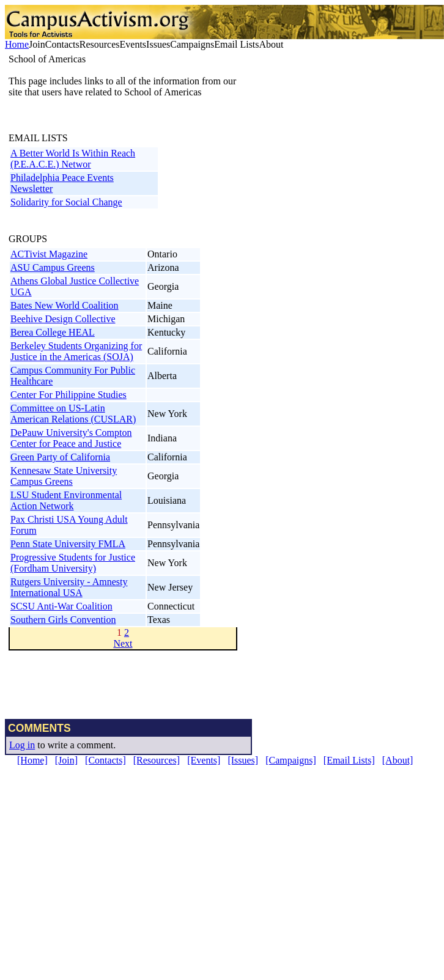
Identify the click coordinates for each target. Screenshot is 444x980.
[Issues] (243, 760)
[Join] (66, 760)
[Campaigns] (291, 760)
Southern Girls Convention (63, 620)
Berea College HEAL (53, 332)
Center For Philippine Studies (68, 395)
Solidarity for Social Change (66, 202)
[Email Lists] (349, 760)
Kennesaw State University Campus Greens (64, 476)
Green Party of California (60, 457)
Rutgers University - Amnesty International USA (69, 587)
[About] (398, 760)
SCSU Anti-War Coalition (61, 606)
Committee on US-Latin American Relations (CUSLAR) (73, 414)
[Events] (204, 760)
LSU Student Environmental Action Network (66, 500)
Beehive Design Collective (63, 319)
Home (17, 44)
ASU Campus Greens (53, 267)
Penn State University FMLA (68, 544)
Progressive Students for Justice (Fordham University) (73, 563)
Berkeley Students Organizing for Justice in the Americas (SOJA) (76, 351)
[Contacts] (105, 760)
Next (123, 643)
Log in (22, 745)
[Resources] (157, 760)
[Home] (32, 760)
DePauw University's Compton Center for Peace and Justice (71, 438)
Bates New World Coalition (65, 305)
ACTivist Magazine (49, 254)
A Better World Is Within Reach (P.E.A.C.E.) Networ (73, 159)
